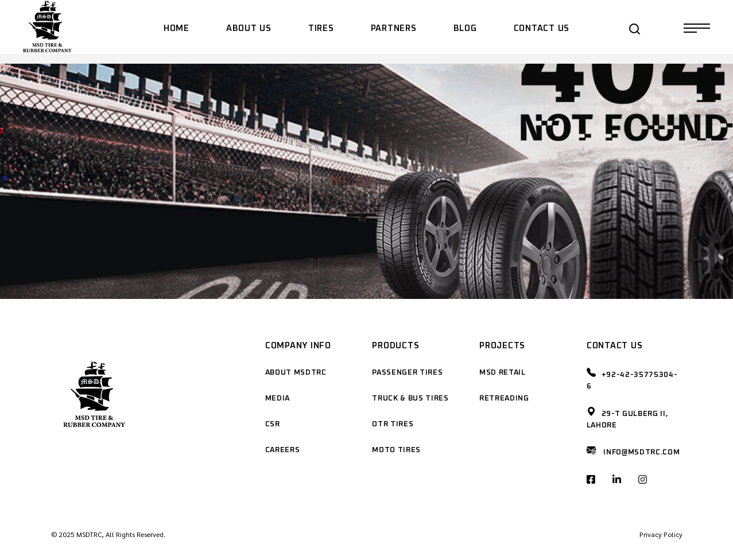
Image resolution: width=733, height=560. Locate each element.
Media (278, 398)
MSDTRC (89, 534)
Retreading (504, 398)
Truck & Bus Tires (410, 398)
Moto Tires (396, 450)
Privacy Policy (661, 534)
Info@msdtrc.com (641, 452)
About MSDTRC (296, 373)
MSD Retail (503, 373)
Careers (283, 450)
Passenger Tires (407, 373)
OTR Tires (393, 424)
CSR (273, 424)
